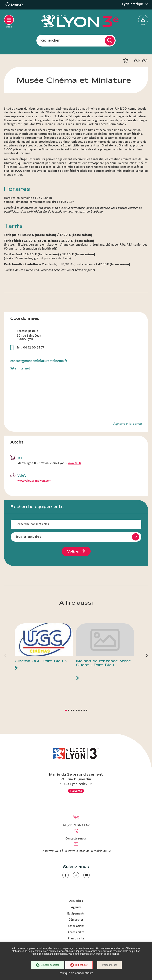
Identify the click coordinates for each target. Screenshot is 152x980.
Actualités (76, 901)
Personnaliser (110, 965)
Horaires (76, 791)
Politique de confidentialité (76, 973)
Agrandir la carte (127, 424)
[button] (125, 60)
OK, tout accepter (47, 965)
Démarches (76, 920)
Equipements (76, 914)
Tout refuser (79, 965)
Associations (76, 926)
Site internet (20, 369)
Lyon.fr (17, 5)
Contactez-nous (76, 839)
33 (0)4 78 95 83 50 (76, 825)
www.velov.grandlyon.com (34, 481)
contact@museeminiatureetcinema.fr (39, 361)
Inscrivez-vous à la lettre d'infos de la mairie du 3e (76, 851)
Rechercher (50, 40)
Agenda (76, 907)
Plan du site (76, 939)
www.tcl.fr (75, 463)
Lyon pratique (135, 4)
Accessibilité (76, 932)
